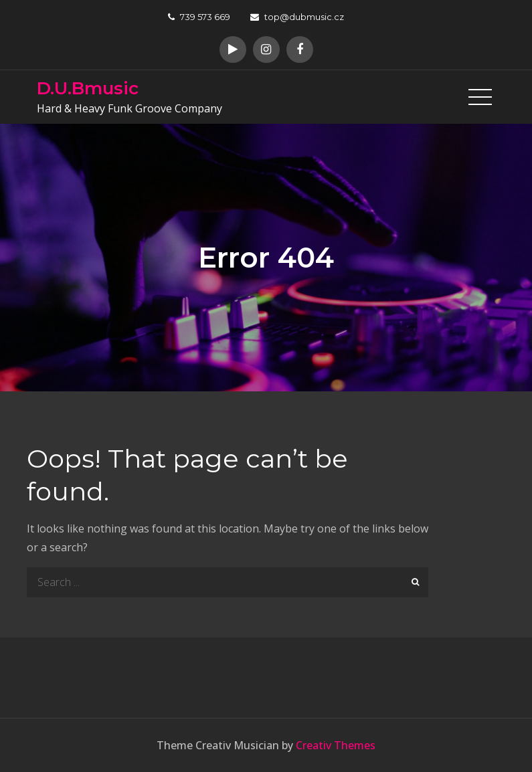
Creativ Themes (336, 745)
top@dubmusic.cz (297, 17)
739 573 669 (199, 17)
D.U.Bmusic (88, 88)
